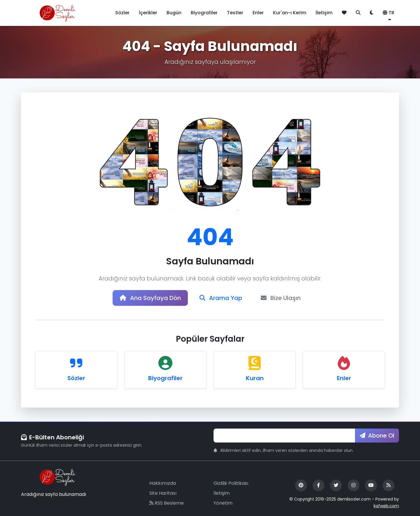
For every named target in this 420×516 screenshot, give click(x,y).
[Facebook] (318, 485)
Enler (258, 13)
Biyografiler (204, 13)
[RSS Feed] (388, 485)
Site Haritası (163, 493)
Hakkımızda (163, 483)
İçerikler (148, 13)
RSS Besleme (167, 503)
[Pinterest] (301, 485)
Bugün (174, 13)
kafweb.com (386, 506)
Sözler (122, 13)
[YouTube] (371, 485)
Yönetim (223, 503)
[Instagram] (353, 485)
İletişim (324, 13)
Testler (235, 13)
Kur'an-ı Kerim (290, 13)
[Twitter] (336, 485)
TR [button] (388, 13)
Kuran (255, 378)
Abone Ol (377, 436)
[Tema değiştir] (372, 13)
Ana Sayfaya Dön (150, 298)
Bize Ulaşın (281, 298)
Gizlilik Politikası (231, 483)
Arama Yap (221, 298)
